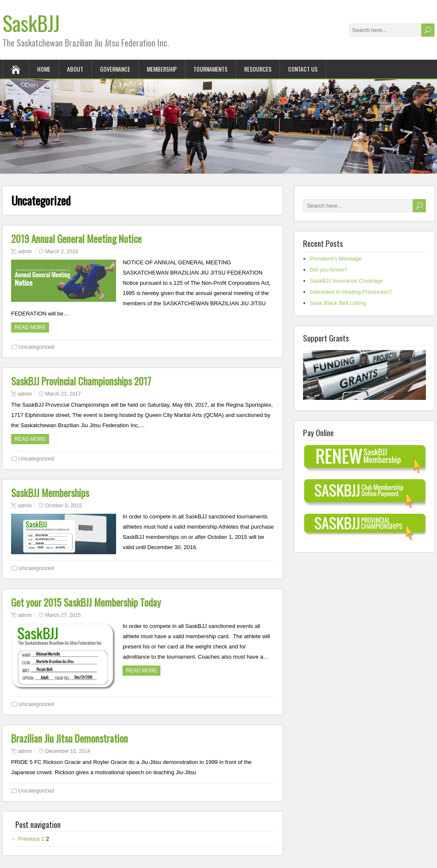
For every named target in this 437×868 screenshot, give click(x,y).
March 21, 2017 (63, 394)
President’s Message (335, 259)
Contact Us (303, 69)
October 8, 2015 (64, 506)
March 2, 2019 (62, 252)
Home (44, 69)
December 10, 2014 (68, 751)
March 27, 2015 (63, 615)
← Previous (25, 839)
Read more (30, 327)
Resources (258, 69)
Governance (115, 69)
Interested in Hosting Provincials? (351, 292)
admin (25, 252)
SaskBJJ (31, 23)
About (75, 69)
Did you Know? (328, 270)
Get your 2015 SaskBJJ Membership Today (86, 602)
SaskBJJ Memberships (50, 493)
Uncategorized (36, 347)
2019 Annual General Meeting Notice (76, 239)
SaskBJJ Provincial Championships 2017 (81, 381)
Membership (162, 69)
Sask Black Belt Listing (338, 303)
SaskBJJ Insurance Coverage (346, 281)
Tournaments (210, 69)
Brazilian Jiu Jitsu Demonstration (70, 738)
